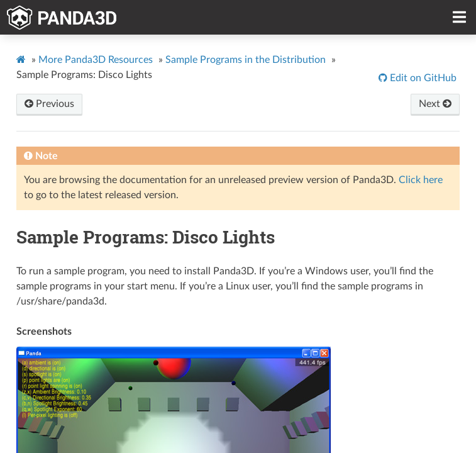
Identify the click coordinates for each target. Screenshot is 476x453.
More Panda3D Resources (96, 60)
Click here (421, 180)
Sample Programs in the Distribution (246, 60)
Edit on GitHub (422, 78)
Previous (49, 104)
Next (435, 104)
